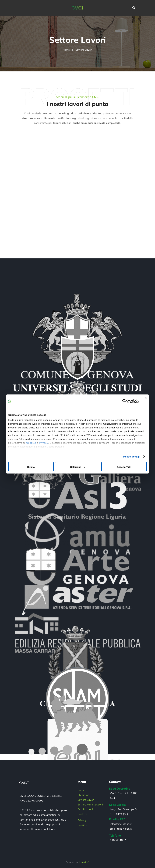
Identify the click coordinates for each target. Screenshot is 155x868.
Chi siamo (83, 795)
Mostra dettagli (132, 457)
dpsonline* (84, 862)
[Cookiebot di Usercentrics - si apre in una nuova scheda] (125, 401)
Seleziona (78, 467)
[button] (134, 8)
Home (66, 50)
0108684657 (118, 840)
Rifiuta (31, 467)
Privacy (44, 443)
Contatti (82, 814)
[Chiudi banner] (146, 401)
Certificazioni (85, 809)
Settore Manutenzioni (90, 805)
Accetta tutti (124, 467)
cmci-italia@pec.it (121, 829)
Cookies (31, 443)
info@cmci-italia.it (121, 824)
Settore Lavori (86, 800)
